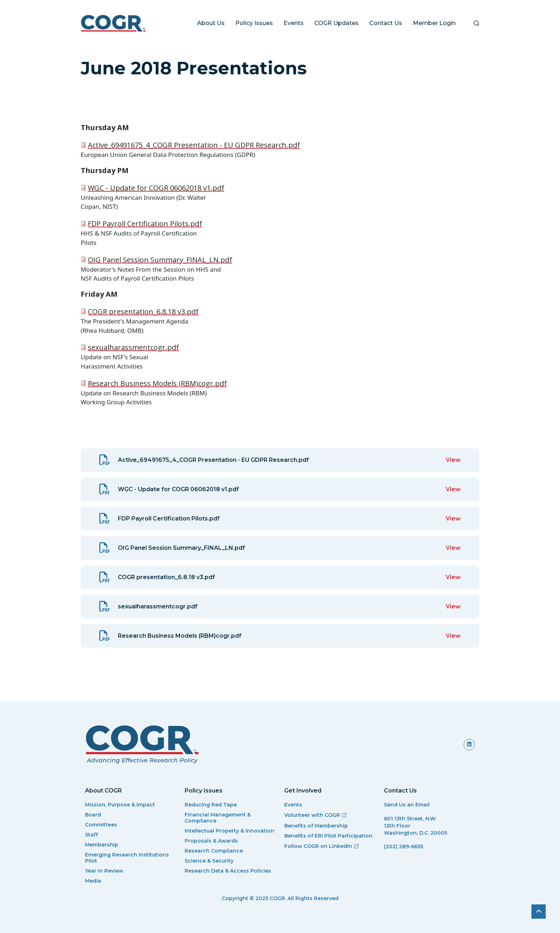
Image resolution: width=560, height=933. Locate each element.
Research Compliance (214, 851)
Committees (101, 825)
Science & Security (209, 861)
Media (93, 881)
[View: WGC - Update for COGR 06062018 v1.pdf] (280, 489)
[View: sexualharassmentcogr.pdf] (280, 607)
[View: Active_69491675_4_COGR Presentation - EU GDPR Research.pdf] (280, 460)
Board (93, 815)
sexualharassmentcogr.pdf (133, 347)
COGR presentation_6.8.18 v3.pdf (143, 312)
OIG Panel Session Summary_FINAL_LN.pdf (160, 260)
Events (294, 23)
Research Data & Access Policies (228, 871)
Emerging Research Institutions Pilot (127, 858)
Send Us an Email (407, 805)
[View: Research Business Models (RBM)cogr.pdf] (280, 636)
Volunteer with (316, 815)
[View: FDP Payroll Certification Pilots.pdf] (280, 519)
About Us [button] (211, 23)
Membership (102, 845)
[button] (476, 23)
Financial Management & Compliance (218, 818)
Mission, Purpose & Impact (120, 805)
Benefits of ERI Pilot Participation (328, 836)
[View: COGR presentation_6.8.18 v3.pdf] (280, 577)
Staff (91, 835)
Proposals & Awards (211, 841)
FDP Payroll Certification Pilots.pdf (145, 224)
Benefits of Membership (316, 826)
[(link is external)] (469, 744)
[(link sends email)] (429, 856)
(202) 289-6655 (404, 847)
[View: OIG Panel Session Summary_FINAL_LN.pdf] (280, 548)
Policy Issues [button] (254, 23)
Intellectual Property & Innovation (229, 831)
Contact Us (386, 23)
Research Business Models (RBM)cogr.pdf (157, 383)
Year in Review (104, 871)
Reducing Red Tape (211, 805)
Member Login (434, 23)
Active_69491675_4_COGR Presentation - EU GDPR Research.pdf (194, 145)
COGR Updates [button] (336, 23)
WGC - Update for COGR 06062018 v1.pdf (156, 188)
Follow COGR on (322, 846)
